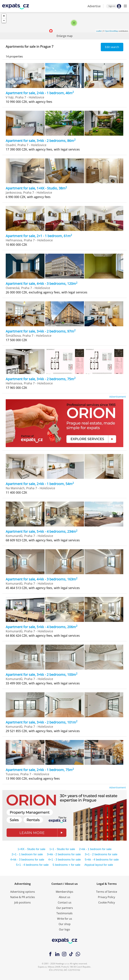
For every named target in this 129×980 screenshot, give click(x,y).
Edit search (112, 47)
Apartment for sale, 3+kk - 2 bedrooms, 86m (41, 141)
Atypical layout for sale (99, 865)
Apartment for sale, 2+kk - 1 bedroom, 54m (40, 484)
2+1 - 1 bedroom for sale (27, 854)
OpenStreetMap (112, 31)
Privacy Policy (106, 897)
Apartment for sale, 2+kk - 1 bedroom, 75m (40, 770)
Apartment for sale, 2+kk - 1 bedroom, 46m (40, 93)
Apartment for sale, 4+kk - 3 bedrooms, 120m (42, 284)
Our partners (65, 908)
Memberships (64, 892)
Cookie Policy (107, 902)
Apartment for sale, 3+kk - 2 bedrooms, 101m (42, 722)
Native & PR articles (23, 897)
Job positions (23, 902)
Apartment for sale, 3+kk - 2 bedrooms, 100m (42, 675)
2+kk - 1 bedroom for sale (95, 849)
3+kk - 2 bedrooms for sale (64, 854)
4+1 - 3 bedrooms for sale (64, 860)
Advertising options (23, 892)
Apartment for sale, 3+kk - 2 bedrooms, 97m (41, 331)
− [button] (4, 21)
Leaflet (99, 31)
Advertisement (118, 397)
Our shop (65, 924)
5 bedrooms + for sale (67, 865)
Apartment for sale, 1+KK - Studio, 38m (36, 188)
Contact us (65, 902)
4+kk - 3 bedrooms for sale (27, 860)
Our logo (64, 929)
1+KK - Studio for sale (31, 849)
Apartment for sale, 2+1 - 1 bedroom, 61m (39, 236)
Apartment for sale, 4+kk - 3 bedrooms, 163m (42, 579)
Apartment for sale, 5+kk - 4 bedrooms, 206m (42, 627)
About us (64, 897)
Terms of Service (107, 892)
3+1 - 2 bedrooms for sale (101, 854)
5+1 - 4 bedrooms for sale (32, 865)
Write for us (65, 919)
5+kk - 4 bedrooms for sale (102, 860)
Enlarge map (65, 36)
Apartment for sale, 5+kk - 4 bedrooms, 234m (42, 531)
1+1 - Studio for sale (62, 849)
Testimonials (64, 913)
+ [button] (4, 16)
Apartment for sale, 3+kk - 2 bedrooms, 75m (41, 379)
